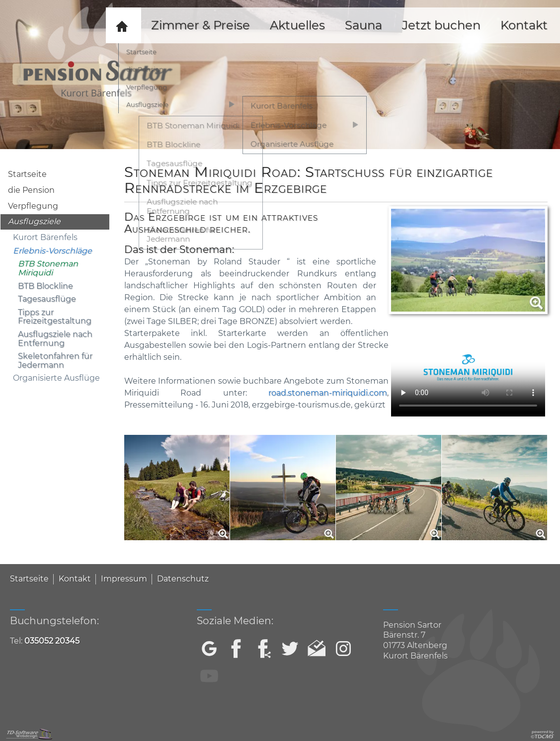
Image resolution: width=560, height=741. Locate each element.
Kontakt (75, 579)
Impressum (124, 579)
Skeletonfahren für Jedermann (55, 361)
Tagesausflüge (47, 299)
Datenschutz (183, 579)
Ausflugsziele (34, 221)
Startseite (27, 174)
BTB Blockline (45, 286)
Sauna (363, 25)
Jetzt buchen (441, 25)
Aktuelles (297, 25)
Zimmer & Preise (200, 25)
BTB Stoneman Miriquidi (48, 268)
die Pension (31, 190)
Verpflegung (33, 206)
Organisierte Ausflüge (56, 378)
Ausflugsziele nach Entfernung (55, 339)
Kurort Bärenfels (45, 237)
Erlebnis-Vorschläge (52, 251)
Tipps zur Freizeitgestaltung (55, 317)
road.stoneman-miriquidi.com (328, 393)
